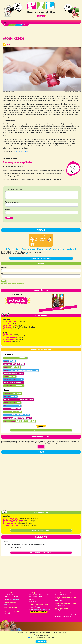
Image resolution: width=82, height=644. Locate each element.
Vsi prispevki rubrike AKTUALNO (41, 258)
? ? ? (41, 447)
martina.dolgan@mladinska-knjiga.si (44, 609)
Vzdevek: (4, 268)
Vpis (4, 281)
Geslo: (3, 273)
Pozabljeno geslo (18, 284)
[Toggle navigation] (5, 22)
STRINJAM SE (41, 642)
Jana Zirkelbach (7, 604)
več (27, 254)
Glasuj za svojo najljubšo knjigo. (41, 530)
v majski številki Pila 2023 (20, 152)
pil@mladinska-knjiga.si (14, 600)
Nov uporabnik (6, 284)
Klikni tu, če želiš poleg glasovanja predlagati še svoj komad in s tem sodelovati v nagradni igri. (41, 430)
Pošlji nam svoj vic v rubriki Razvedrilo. (41, 553)
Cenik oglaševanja (39, 612)
